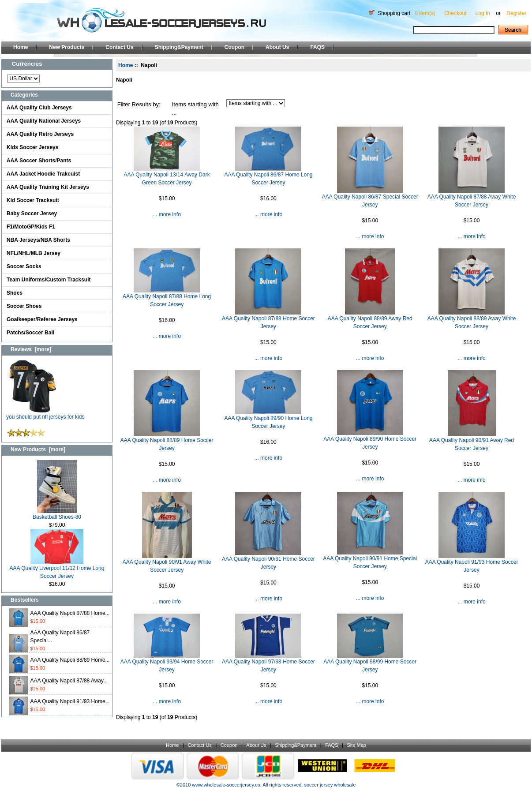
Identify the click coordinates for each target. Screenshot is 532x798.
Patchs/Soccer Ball (30, 333)
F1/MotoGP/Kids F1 (31, 227)
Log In (483, 13)
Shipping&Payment (179, 47)
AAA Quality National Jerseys (44, 121)
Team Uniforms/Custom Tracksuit (49, 280)
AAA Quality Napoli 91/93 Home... (70, 701)
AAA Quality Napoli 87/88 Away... (69, 681)
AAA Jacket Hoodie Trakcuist (43, 174)
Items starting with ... (195, 109)
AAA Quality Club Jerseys (39, 108)
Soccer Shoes (24, 306)
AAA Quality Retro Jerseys (40, 134)
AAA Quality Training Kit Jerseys (48, 187)
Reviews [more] (31, 349)
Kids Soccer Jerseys (32, 147)
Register (516, 13)
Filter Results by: (139, 104)
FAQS (317, 47)
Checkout (455, 13)
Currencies (27, 64)
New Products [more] (38, 450)
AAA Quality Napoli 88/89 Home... (70, 660)
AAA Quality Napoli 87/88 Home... (70, 613)
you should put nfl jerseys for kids (45, 414)
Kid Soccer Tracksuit (33, 200)
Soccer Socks (24, 266)
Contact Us (119, 47)
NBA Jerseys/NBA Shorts (38, 240)
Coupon (234, 47)
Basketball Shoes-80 (57, 514)
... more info (167, 214)
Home (21, 47)
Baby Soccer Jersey (32, 214)
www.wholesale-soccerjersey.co (226, 785)
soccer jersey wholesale (330, 785)
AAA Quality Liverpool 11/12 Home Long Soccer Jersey (57, 569)
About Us (277, 47)
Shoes (15, 293)
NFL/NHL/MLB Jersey (34, 253)
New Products (67, 47)
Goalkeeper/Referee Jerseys (42, 319)
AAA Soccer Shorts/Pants (39, 161)
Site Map (356, 745)
